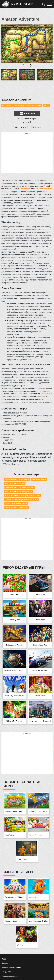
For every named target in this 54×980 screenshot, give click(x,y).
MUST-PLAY (46, 394)
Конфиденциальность (10, 976)
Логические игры (14, 496)
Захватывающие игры (17, 479)
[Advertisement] (27, 153)
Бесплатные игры (15, 483)
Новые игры (33, 496)
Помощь (5, 963)
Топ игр (9, 500)
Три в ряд (19, 106)
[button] (9, 82)
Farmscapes (25, 189)
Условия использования (11, 968)
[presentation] (24, 65)
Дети (46, 106)
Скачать (27, 114)
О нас (4, 959)
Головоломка (34, 106)
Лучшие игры (39, 479)
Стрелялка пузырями (16, 508)
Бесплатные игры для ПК (19, 492)
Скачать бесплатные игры (19, 487)
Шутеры (7, 106)
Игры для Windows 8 (16, 504)
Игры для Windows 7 (27, 500)
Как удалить (6, 972)
